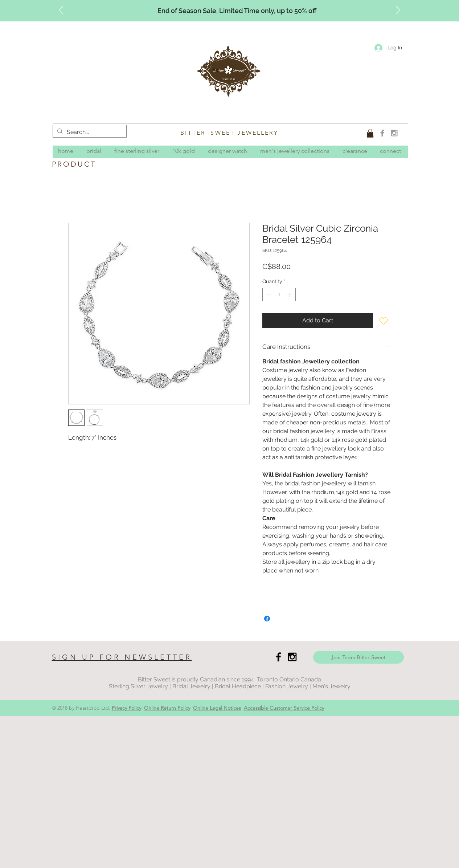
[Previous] (61, 11)
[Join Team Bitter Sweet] (358, 657)
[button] (370, 133)
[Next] (398, 11)
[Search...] (89, 132)
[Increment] (290, 295)
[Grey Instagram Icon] (394, 133)
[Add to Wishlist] (384, 321)
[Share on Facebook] (267, 619)
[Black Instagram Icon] (292, 657)
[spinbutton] (279, 295)
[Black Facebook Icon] (278, 657)
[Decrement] (268, 295)
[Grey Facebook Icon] (382, 133)
